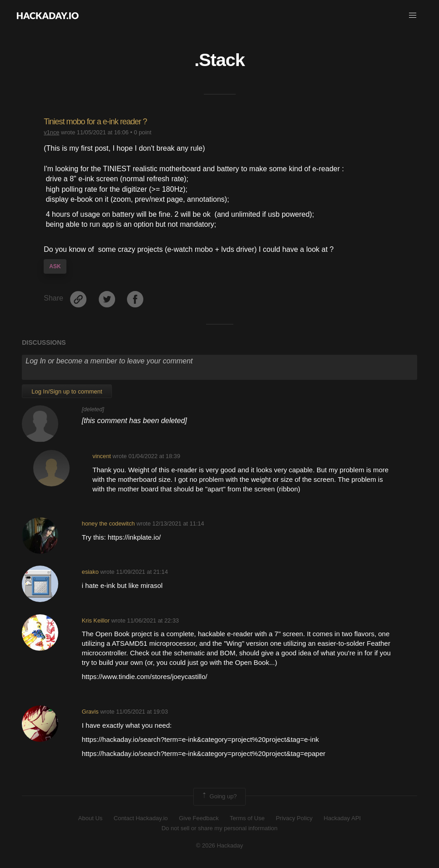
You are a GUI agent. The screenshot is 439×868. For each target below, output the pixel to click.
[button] (413, 15)
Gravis (90, 712)
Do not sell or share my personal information (219, 828)
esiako (90, 572)
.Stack (219, 60)
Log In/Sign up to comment (67, 391)
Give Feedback (199, 818)
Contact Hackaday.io (141, 818)
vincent (102, 456)
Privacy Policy (294, 818)
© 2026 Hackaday (220, 845)
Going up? (219, 797)
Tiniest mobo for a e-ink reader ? (95, 122)
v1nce (51, 132)
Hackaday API (343, 818)
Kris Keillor (96, 620)
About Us (90, 818)
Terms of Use (247, 818)
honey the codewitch (108, 523)
